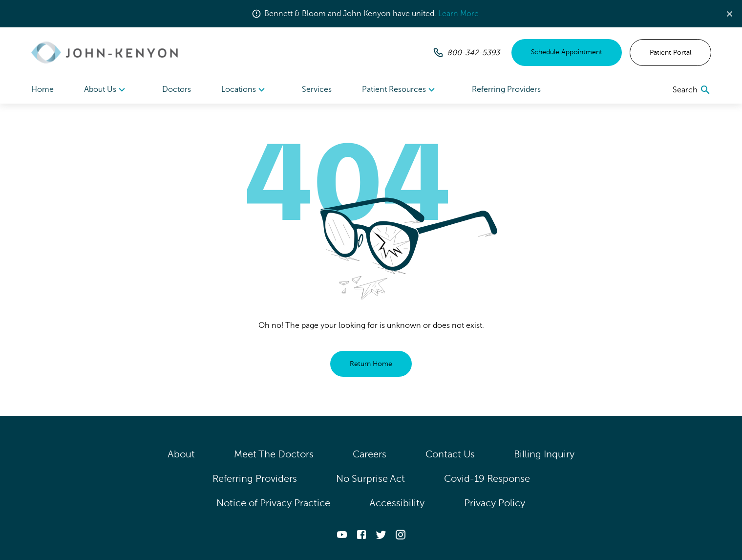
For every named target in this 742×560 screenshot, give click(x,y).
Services (317, 89)
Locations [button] (244, 90)
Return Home (371, 364)
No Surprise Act (371, 479)
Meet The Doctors (274, 454)
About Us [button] (106, 90)
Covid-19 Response (487, 479)
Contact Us (450, 454)
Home (42, 89)
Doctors (177, 89)
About (181, 454)
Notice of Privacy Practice (273, 503)
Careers (370, 454)
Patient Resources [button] (400, 90)
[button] (733, 14)
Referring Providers (506, 89)
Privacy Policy (495, 503)
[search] (692, 90)
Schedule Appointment (567, 52)
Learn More (458, 14)
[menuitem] (106, 90)
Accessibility (397, 503)
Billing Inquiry (544, 454)
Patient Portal (670, 53)
